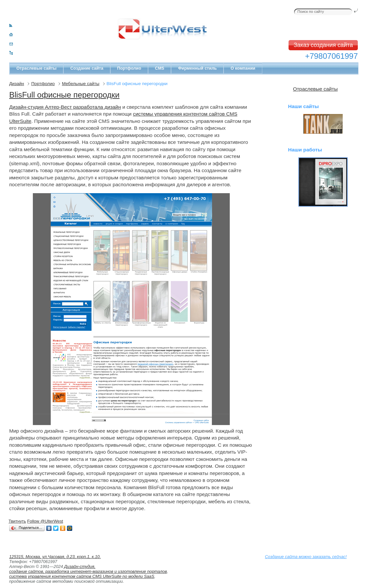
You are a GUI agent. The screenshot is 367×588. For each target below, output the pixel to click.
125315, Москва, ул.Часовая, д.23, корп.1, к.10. (55, 557)
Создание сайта (87, 68)
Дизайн (17, 84)
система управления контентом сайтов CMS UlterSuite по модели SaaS (82, 576)
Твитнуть (17, 521)
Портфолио (129, 68)
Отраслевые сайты (36, 68)
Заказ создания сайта (323, 45)
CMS (160, 68)
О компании (243, 68)
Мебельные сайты (81, 84)
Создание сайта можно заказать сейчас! (306, 557)
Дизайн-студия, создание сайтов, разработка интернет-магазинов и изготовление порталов (88, 569)
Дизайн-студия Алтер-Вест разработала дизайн (65, 107)
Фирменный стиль (197, 68)
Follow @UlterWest (45, 521)
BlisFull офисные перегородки (64, 95)
